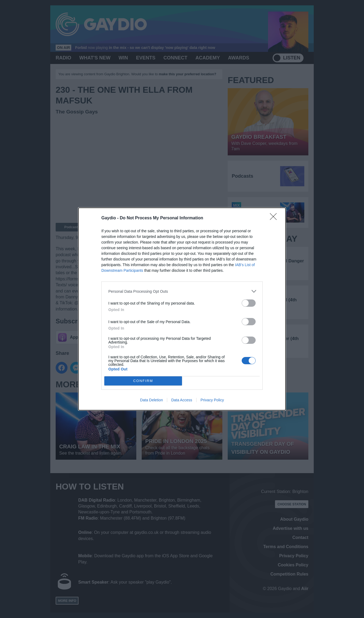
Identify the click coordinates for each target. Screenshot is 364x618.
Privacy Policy (212, 400)
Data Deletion (151, 400)
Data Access (182, 400)
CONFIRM (143, 381)
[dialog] (182, 309)
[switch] (249, 303)
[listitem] (182, 291)
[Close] (275, 218)
